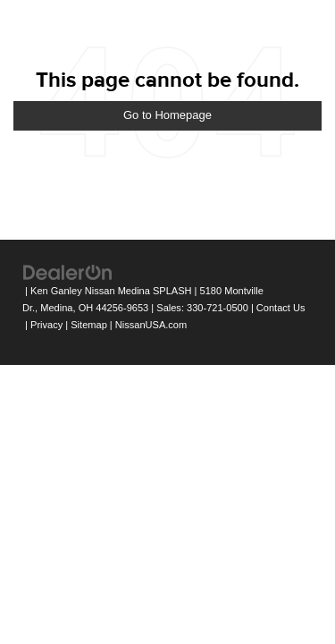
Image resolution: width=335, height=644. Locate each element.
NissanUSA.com (151, 325)
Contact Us (281, 308)
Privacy (46, 325)
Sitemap (89, 325)
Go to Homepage (167, 115)
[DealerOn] (68, 272)
